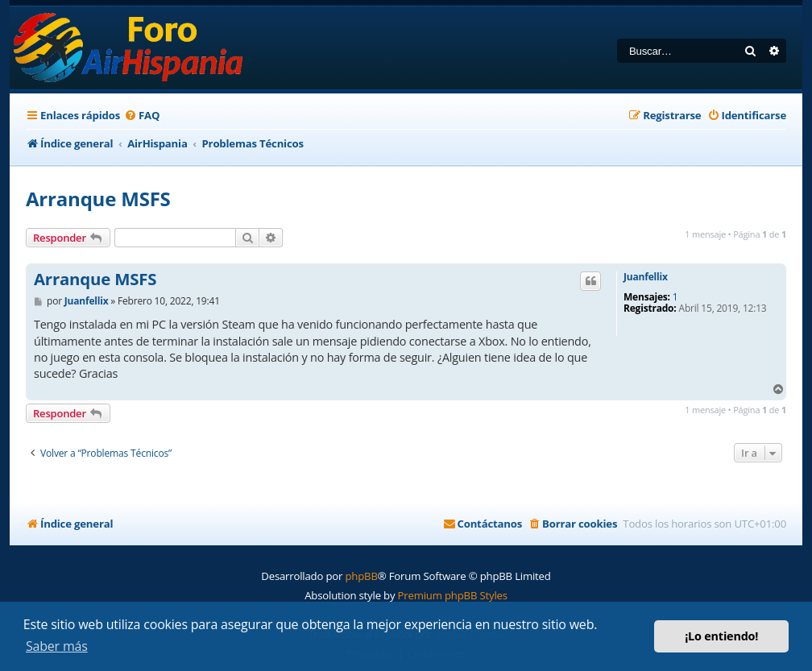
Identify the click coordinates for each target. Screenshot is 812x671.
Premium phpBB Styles (453, 595)
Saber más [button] (57, 646)
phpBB (361, 576)
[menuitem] (142, 116)
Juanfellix (646, 277)
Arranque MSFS (98, 199)
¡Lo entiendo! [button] (721, 636)
